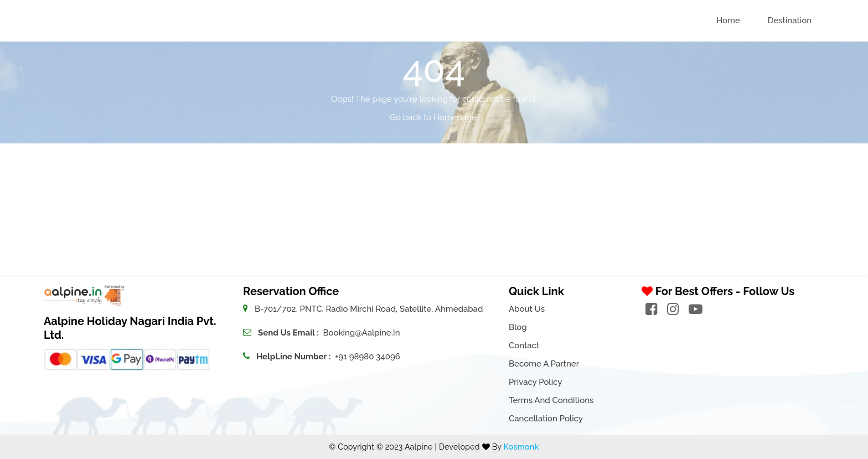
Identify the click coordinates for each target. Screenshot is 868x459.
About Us (527, 309)
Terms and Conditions (551, 400)
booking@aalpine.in (361, 333)
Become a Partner (544, 364)
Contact (524, 345)
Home (728, 20)
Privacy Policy (535, 382)
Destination (790, 20)
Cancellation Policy (546, 419)
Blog (518, 327)
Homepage (455, 117)
